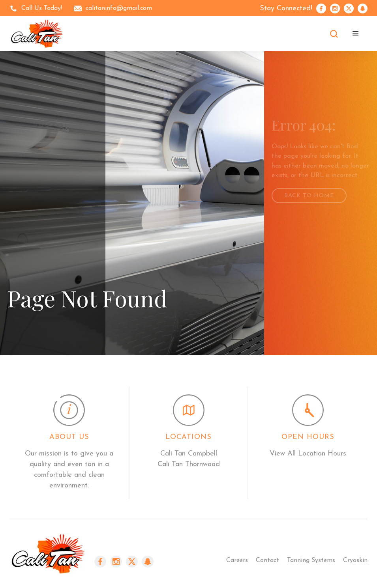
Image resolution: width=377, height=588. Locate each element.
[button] (356, 34)
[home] (37, 34)
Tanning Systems (311, 560)
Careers (237, 560)
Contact (267, 560)
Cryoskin (355, 560)
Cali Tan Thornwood (189, 464)
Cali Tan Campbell (189, 454)
